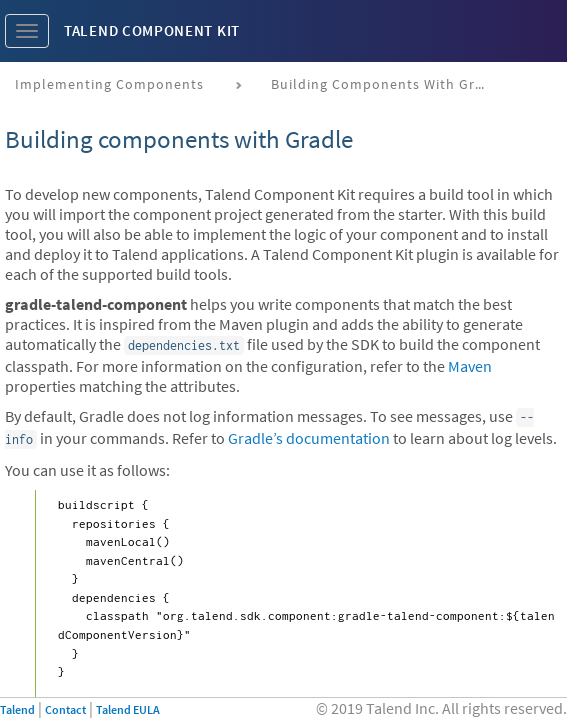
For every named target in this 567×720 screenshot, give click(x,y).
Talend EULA (128, 709)
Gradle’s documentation (309, 438)
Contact (65, 709)
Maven (470, 366)
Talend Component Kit (152, 30)
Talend (17, 709)
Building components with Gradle (388, 84)
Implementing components (109, 84)
